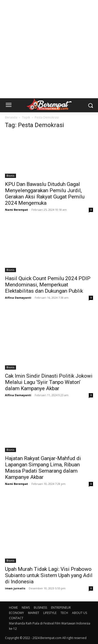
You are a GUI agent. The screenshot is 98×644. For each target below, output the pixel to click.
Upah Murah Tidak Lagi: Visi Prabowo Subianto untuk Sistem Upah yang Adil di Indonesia (49, 575)
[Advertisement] (49, 49)
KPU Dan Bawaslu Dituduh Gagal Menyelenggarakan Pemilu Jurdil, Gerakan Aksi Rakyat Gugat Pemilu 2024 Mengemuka (45, 194)
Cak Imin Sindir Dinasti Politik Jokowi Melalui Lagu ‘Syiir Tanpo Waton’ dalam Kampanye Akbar (49, 382)
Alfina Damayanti (18, 298)
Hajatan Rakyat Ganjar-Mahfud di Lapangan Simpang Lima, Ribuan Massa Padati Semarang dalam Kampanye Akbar (43, 468)
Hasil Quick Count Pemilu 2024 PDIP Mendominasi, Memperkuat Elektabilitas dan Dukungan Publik (48, 285)
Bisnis (10, 176)
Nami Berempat (16, 210)
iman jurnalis (15, 588)
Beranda (11, 117)
